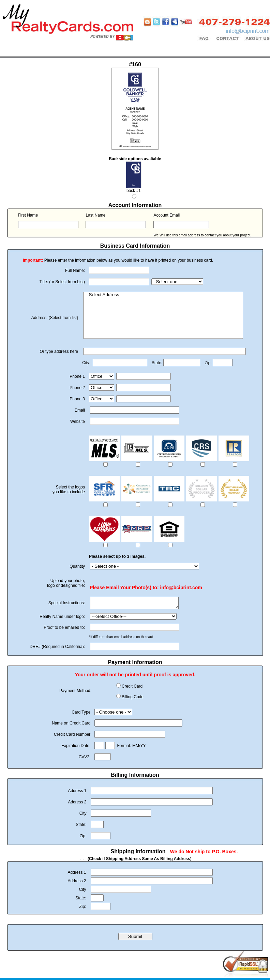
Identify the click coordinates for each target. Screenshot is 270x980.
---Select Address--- (163, 295)
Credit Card (132, 688)
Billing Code (133, 699)
